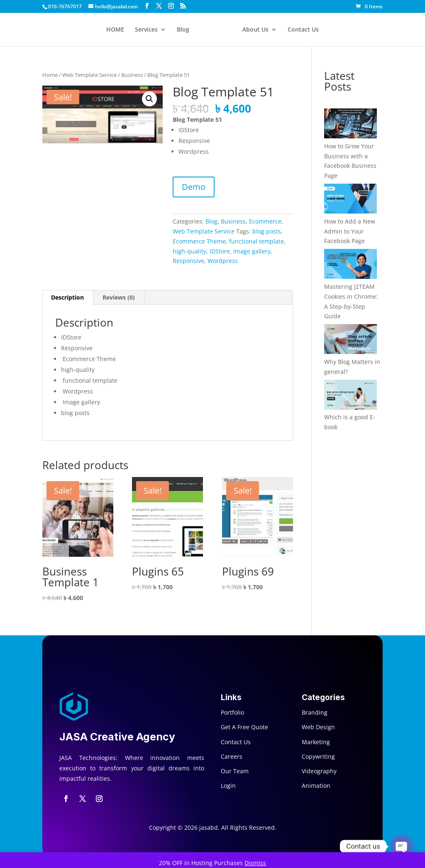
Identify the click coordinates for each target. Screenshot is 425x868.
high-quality (189, 251)
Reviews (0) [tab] (119, 297)
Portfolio (232, 712)
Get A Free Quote (244, 727)
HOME (115, 30)
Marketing (316, 742)
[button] (149, 99)
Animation (316, 786)
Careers (232, 756)
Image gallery (252, 251)
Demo (194, 187)
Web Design (318, 727)
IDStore (220, 251)
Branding (315, 712)
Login (228, 786)
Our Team (235, 771)
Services (146, 30)
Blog (183, 30)
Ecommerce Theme (199, 241)
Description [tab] (67, 297)
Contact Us (303, 30)
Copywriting (318, 756)
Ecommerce (265, 221)
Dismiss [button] (255, 863)
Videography (319, 771)
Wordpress (223, 261)
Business (132, 75)
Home (50, 75)
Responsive (188, 261)
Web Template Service (89, 75)
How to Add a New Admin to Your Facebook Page (350, 231)
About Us (255, 30)
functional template (256, 241)
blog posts (267, 231)
